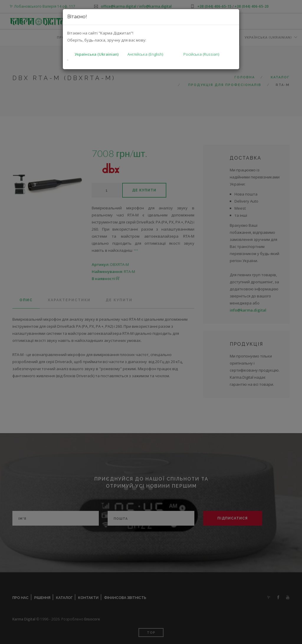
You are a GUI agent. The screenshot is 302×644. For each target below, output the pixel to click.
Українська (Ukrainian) (97, 54)
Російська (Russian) (201, 54)
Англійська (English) (145, 54)
